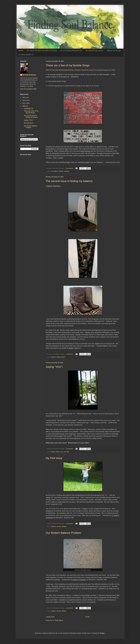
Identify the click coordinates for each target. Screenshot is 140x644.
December (28, 109)
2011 (24, 103)
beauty (59, 357)
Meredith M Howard (29, 75)
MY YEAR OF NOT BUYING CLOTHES (42, 51)
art (52, 171)
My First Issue (54, 458)
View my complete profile (28, 89)
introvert (59, 526)
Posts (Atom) (59, 620)
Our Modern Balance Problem (63, 533)
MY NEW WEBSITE (26, 55)
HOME (21, 51)
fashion (63, 357)
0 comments (70, 168)
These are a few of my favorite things (68, 65)
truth (68, 452)
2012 (24, 100)
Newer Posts (51, 617)
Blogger (102, 633)
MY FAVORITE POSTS (95, 51)
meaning (66, 171)
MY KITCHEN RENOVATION (71, 51)
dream (58, 452)
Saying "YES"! (54, 367)
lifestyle (61, 171)
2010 (24, 106)
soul (65, 452)
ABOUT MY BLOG (114, 51)
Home (88, 617)
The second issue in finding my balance (69, 181)
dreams (59, 611)
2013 (24, 98)
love (62, 452)
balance (56, 171)
